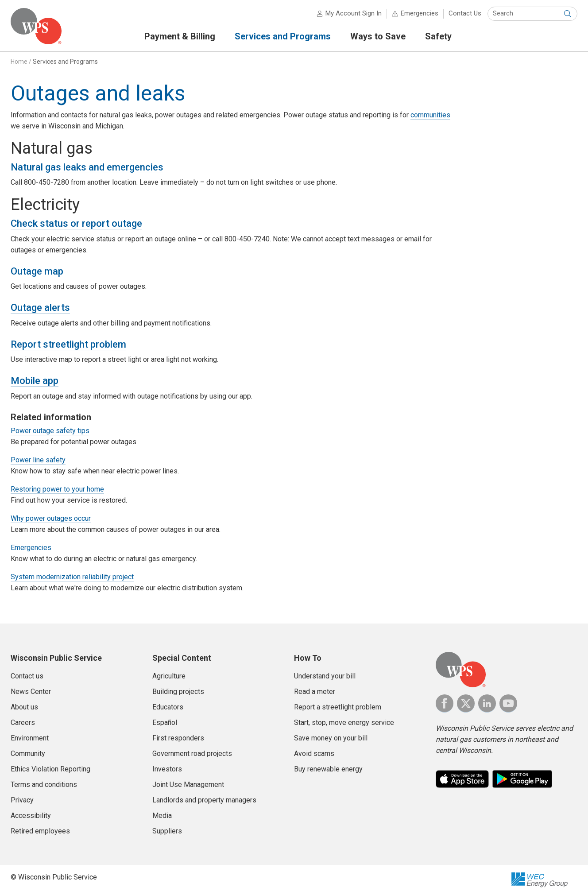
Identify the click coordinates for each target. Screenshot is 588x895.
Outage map (37, 271)
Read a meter (315, 692)
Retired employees (40, 831)
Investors (167, 769)
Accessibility (31, 816)
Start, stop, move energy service (344, 723)
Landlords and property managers (204, 800)
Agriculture (169, 676)
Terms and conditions (44, 785)
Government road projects (192, 754)
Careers (23, 723)
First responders (178, 738)
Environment (30, 738)
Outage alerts (40, 308)
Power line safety (38, 460)
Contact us (27, 676)
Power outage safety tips (50, 431)
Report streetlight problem (68, 344)
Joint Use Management (188, 785)
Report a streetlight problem (338, 707)
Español (165, 723)
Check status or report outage (76, 223)
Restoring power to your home (57, 489)
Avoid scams (314, 754)
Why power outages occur (51, 518)
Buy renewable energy (328, 769)
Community (28, 754)
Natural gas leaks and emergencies (87, 167)
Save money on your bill (331, 738)
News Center (31, 692)
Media (162, 816)
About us (24, 707)
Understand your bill (325, 676)
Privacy (22, 800)
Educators (168, 707)
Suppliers (167, 831)
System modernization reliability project (72, 577)
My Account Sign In (354, 13)
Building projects (178, 692)
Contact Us (465, 13)
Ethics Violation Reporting (50, 769)
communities (430, 115)
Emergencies (420, 13)
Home (19, 62)
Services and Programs (65, 62)
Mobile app (35, 381)
